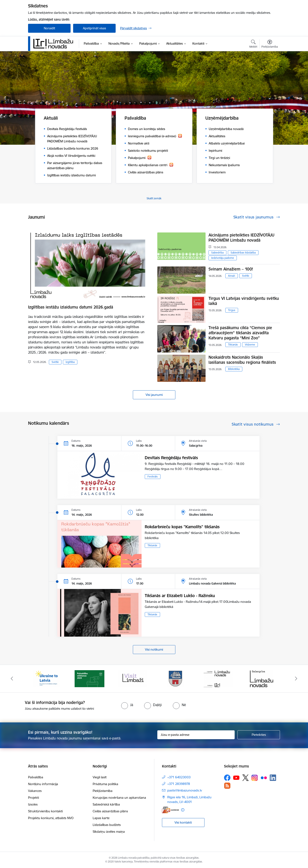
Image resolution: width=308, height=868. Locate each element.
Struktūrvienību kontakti (45, 811)
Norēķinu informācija (43, 784)
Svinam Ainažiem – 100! (231, 269)
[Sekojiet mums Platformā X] (246, 778)
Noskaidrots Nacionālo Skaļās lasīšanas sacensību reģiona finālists (242, 360)
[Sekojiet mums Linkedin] (273, 778)
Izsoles (33, 804)
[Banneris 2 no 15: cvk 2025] (89, 678)
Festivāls (153, 476)
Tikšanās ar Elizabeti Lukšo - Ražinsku (180, 596)
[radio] (127, 705)
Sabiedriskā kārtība (106, 804)
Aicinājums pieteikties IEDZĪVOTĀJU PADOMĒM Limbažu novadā (241, 238)
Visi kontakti (183, 822)
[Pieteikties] (259, 735)
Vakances (35, 791)
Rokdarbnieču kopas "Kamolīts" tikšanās (182, 527)
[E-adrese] (170, 810)
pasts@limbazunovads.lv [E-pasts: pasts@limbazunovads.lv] (185, 790)
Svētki (55, 362)
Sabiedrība (217, 253)
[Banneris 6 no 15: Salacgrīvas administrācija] (262, 678)
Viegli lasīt (100, 777)
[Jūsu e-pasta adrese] (196, 735)
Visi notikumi (154, 649)
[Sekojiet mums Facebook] (227, 778)
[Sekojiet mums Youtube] (236, 777)
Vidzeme (250, 345)
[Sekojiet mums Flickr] (264, 777)
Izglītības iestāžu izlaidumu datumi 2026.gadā (71, 307)
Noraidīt (49, 28)
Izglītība (70, 362)
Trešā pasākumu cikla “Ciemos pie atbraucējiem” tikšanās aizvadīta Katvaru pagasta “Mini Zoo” (240, 333)
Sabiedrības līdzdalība (243, 253)
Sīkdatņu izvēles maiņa (109, 832)
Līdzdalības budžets (107, 825)
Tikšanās (233, 345)
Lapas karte (101, 818)
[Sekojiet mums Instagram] (255, 778)
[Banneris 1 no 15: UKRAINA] (46, 678)
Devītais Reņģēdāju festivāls (171, 458)
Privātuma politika (105, 784)
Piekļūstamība (103, 791)
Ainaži (232, 276)
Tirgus (232, 310)
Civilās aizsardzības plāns (110, 811)
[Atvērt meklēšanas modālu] (253, 44)
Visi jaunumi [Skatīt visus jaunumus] (154, 395)
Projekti (33, 798)
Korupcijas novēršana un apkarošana (119, 798)
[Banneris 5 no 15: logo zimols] (219, 678)
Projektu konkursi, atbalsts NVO (51, 818)
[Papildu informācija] (183, 810)
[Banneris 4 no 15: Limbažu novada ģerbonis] (176, 678)
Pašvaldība (36, 777)
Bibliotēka (234, 369)
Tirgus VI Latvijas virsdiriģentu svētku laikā (244, 301)
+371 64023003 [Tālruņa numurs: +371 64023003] (179, 777)
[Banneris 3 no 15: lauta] (132, 678)
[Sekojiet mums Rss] (227, 786)
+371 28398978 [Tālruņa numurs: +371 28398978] (179, 784)
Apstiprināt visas (94, 28)
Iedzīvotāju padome (223, 258)
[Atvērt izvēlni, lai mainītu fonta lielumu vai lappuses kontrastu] (270, 44)
